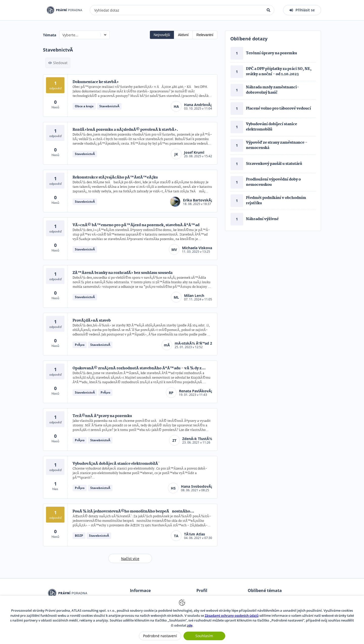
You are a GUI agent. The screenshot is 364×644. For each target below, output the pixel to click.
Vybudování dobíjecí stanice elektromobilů (271, 127)
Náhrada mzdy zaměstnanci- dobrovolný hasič (272, 90)
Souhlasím (204, 636)
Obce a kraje (84, 106)
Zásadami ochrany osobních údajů (232, 615)
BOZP (79, 536)
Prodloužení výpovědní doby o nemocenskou (273, 182)
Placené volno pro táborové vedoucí (278, 109)
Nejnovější (162, 35)
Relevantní (205, 35)
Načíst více (130, 559)
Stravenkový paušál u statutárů (274, 164)
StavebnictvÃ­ (109, 106)
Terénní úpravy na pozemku (271, 53)
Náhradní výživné (262, 219)
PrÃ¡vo (80, 345)
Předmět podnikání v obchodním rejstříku (276, 201)
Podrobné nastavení (160, 636)
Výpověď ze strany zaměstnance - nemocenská (277, 145)
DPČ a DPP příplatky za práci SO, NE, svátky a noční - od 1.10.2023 (279, 72)
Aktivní (183, 35)
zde (190, 625)
